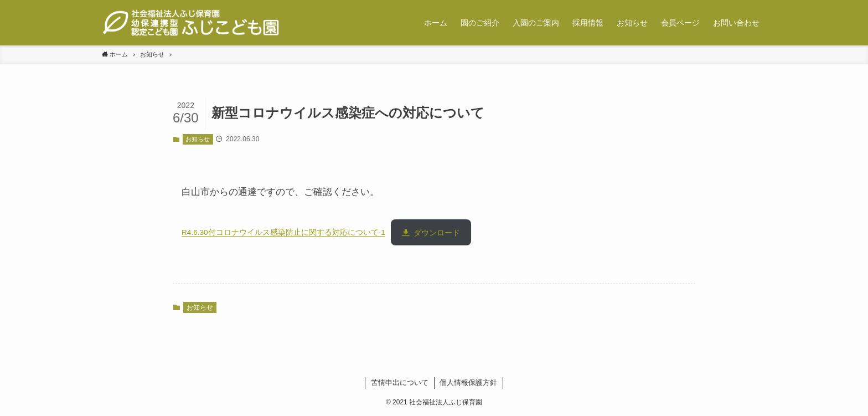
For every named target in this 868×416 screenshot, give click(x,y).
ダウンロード (437, 233)
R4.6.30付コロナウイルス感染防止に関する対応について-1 (283, 233)
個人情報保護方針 (468, 382)
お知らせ (198, 139)
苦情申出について (400, 382)
